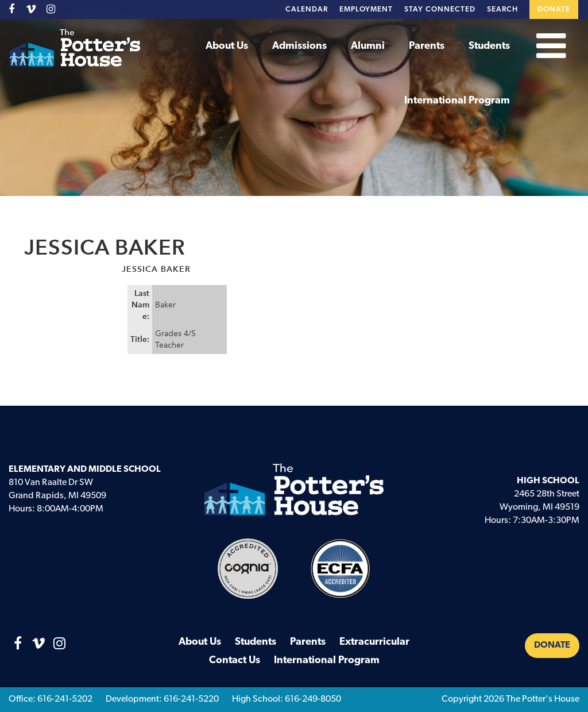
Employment (366, 9)
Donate (554, 9)
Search (502, 9)
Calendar (307, 9)
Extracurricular (374, 642)
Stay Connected (440, 9)
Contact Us (235, 661)
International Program (457, 101)
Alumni (368, 46)
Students (489, 46)
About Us (227, 46)
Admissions (299, 46)
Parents (427, 46)
